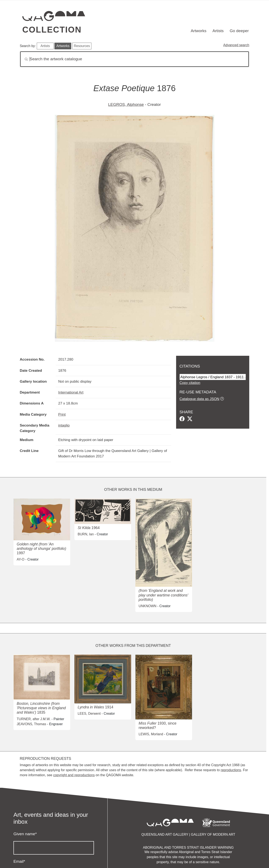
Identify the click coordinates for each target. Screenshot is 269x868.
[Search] (134, 59)
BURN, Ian (86, 534)
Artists (218, 31)
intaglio (64, 425)
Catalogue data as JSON (199, 399)
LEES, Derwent (89, 714)
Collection (52, 30)
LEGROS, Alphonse (126, 104)
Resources (82, 46)
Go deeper (239, 31)
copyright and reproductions (74, 775)
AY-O (21, 559)
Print (62, 414)
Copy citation (190, 383)
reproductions (231, 770)
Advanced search (236, 45)
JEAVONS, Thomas (32, 724)
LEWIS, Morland (151, 734)
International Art (71, 392)
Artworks (199, 31)
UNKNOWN (148, 606)
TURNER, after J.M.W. (34, 719)
